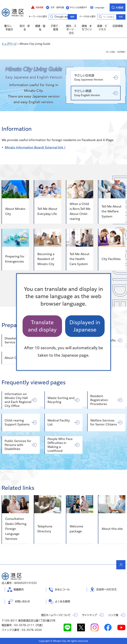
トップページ (9, 44)
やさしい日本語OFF (78, 7)
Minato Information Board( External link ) (35, 147)
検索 (121, 17)
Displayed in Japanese (85, 326)
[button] (37, 7)
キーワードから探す (52, 17)
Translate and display (42, 326)
